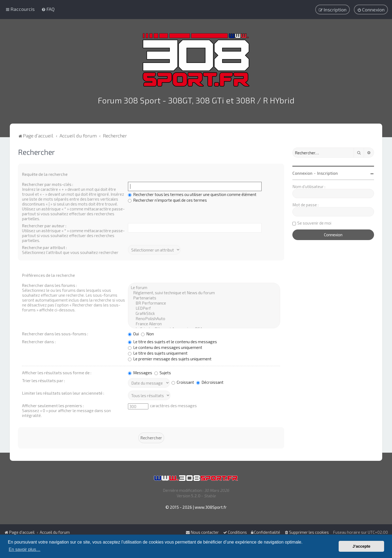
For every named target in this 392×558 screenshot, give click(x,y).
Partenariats (204, 297)
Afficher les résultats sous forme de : (57, 372)
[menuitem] (48, 9)
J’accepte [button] (362, 546)
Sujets (163, 372)
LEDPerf (204, 307)
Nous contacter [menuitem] (202, 532)
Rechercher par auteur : (44, 225)
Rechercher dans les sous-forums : (55, 333)
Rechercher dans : (39, 341)
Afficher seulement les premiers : (53, 404)
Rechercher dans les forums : (50, 284)
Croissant (183, 381)
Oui (133, 333)
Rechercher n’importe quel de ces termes (167, 199)
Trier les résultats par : (44, 379)
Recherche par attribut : (45, 246)
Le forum (204, 286)
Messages (140, 372)
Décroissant (210, 381)
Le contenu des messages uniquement (165, 346)
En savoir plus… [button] (25, 549)
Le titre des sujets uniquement (158, 352)
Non (147, 333)
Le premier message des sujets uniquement (170, 358)
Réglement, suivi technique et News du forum (204, 292)
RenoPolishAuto (204, 318)
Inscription (327, 172)
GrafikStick (204, 312)
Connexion (302, 172)
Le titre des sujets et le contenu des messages (172, 341)
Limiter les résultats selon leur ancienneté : (63, 392)
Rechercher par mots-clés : (48, 183)
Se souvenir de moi (314, 222)
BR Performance (204, 302)
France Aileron (204, 323)
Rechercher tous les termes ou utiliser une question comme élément (192, 193)
